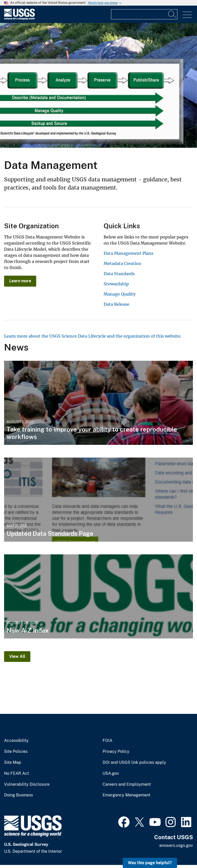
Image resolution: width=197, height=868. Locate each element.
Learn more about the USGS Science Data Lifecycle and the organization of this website (92, 336)
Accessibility (16, 741)
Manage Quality (120, 294)
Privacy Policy (116, 752)
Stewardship (116, 284)
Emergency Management (126, 795)
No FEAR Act (16, 773)
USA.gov (111, 773)
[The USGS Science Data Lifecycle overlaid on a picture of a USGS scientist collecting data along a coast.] (98, 85)
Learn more (20, 281)
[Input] (144, 14)
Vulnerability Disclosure (27, 784)
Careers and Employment (127, 784)
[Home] (19, 19)
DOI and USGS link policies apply (134, 763)
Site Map (13, 763)
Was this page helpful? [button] (150, 863)
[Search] (172, 14)
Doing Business (19, 795)
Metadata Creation (122, 263)
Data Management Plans (128, 253)
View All (17, 656)
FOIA (107, 741)
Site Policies (16, 752)
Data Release (116, 304)
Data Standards (119, 274)
